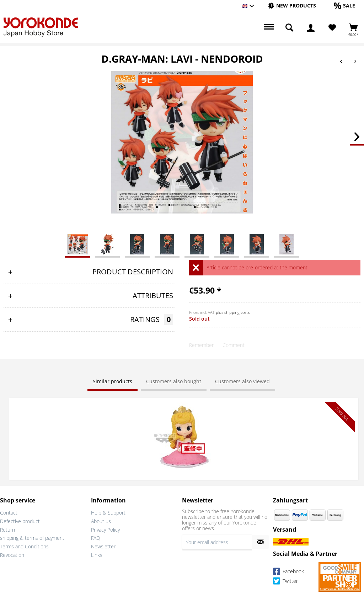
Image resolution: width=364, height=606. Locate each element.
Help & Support (108, 513)
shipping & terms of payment (32, 538)
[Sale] (344, 6)
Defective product (20, 521)
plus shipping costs (233, 312)
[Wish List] (332, 28)
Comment (234, 345)
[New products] (292, 6)
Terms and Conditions (24, 546)
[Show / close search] (289, 28)
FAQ (96, 538)
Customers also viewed (242, 381)
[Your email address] (217, 542)
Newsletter (103, 546)
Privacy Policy (105, 530)
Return (7, 530)
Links (97, 555)
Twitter (285, 582)
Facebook (288, 572)
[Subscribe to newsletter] (260, 542)
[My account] (311, 28)
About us (101, 521)
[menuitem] (292, 6)
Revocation (12, 555)
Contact (9, 513)
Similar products (113, 381)
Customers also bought (174, 381)
